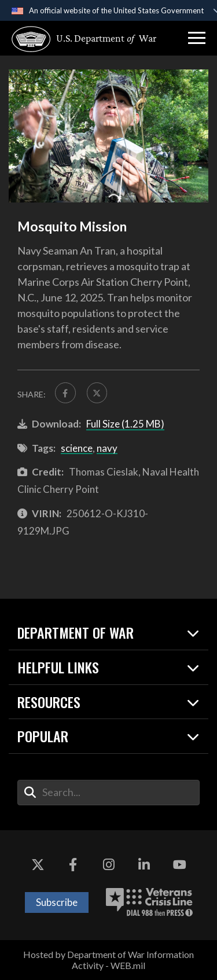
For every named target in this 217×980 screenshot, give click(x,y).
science (77, 448)
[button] (197, 38)
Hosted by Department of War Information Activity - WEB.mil (108, 960)
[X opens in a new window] (38, 865)
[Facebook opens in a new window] (73, 865)
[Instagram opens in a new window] (109, 865)
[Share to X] (97, 393)
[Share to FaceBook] (65, 393)
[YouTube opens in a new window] (179, 865)
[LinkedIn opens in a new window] (144, 865)
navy (107, 448)
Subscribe (57, 902)
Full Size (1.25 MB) (125, 424)
